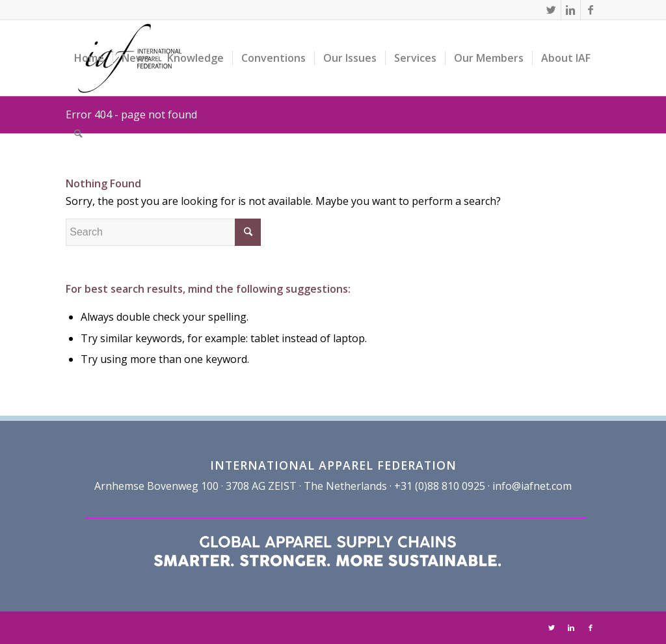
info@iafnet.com (532, 486)
